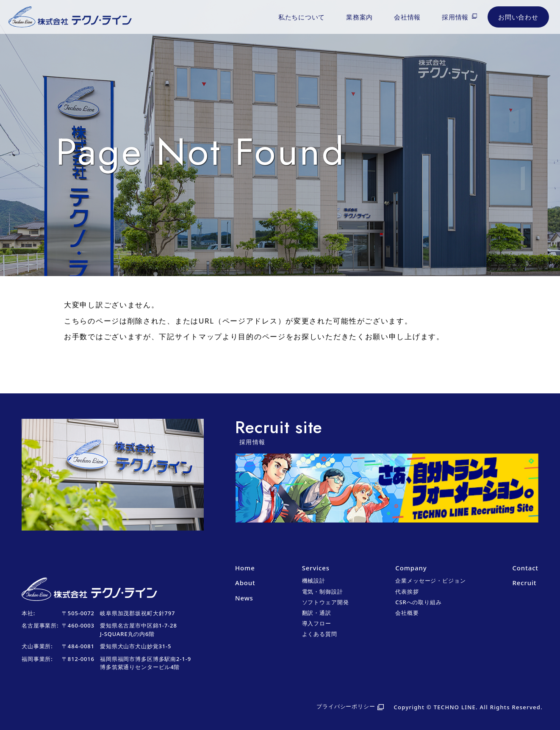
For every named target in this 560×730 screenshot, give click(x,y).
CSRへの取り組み (418, 602)
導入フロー (317, 623)
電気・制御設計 (323, 592)
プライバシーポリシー (346, 706)
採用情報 (455, 17)
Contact (525, 568)
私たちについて (302, 17)
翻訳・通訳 (317, 613)
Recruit (524, 583)
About (245, 583)
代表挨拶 (407, 592)
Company (411, 568)
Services (316, 568)
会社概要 (407, 613)
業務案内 (359, 17)
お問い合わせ (518, 17)
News (244, 598)
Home (245, 568)
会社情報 (407, 17)
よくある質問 (320, 634)
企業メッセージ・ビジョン (430, 581)
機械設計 (314, 581)
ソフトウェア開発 (326, 602)
